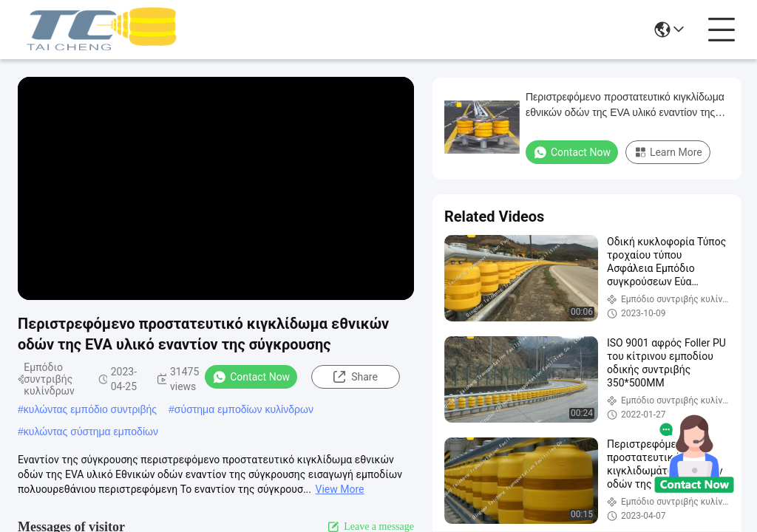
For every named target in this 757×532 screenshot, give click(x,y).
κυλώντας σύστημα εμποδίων (91, 432)
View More (339, 489)
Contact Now (251, 377)
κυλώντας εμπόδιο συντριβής (90, 409)
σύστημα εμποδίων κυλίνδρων (244, 409)
